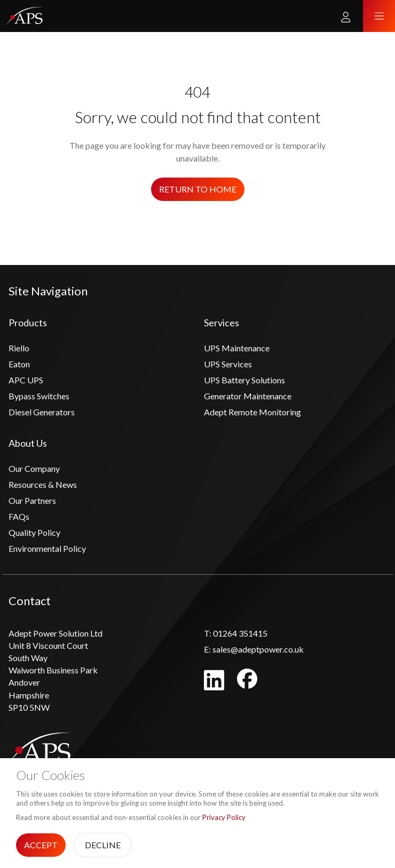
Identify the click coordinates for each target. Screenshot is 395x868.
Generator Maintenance (248, 396)
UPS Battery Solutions (244, 380)
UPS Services (228, 364)
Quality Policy (34, 532)
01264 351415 (236, 633)
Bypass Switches (39, 396)
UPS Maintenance (237, 348)
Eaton (19, 364)
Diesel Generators (42, 412)
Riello (19, 348)
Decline (103, 845)
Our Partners (32, 500)
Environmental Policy (47, 548)
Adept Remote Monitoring (252, 412)
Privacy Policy (224, 817)
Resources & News (43, 484)
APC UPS (26, 380)
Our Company (34, 468)
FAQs (19, 516)
